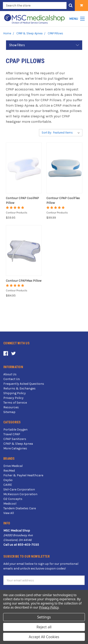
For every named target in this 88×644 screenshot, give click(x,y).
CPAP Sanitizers (15, 439)
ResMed (9, 471)
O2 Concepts (13, 499)
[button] (44, 45)
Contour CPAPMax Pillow (24, 281)
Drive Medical (13, 466)
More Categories (15, 448)
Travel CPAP (12, 434)
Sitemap (9, 412)
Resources (11, 407)
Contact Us (12, 379)
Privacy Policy (13, 398)
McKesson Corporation (20, 494)
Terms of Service (15, 403)
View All (9, 513)
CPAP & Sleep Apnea (18, 444)
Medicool (10, 504)
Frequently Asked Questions (24, 384)
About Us (10, 374)
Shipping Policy (15, 393)
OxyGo (8, 480)
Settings (44, 617)
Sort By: (47, 133)
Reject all (44, 627)
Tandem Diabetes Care (20, 508)
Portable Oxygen (15, 430)
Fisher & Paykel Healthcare (23, 475)
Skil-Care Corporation (19, 489)
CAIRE (8, 485)
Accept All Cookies (44, 637)
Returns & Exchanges (19, 388)
